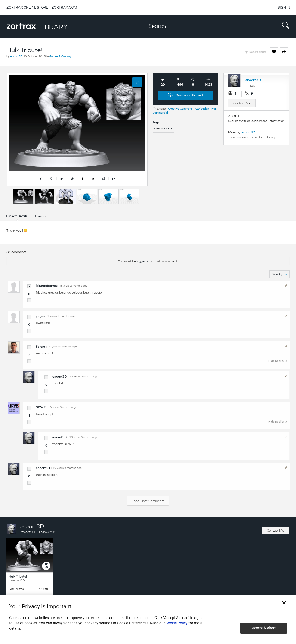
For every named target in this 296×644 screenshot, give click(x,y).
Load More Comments (148, 501)
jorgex (40, 316)
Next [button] (146, 195)
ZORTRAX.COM (64, 7)
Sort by (280, 274)
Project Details (17, 216)
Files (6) (41, 216)
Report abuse (258, 52)
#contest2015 (163, 129)
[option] (23, 196)
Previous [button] (9, 195)
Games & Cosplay (60, 57)
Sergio (40, 347)
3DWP (41, 408)
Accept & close (264, 628)
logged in (143, 261)
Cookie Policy (177, 623)
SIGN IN (284, 7)
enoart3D (16, 57)
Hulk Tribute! (18, 577)
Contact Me (242, 103)
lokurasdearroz (47, 286)
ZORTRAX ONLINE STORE (27, 7)
